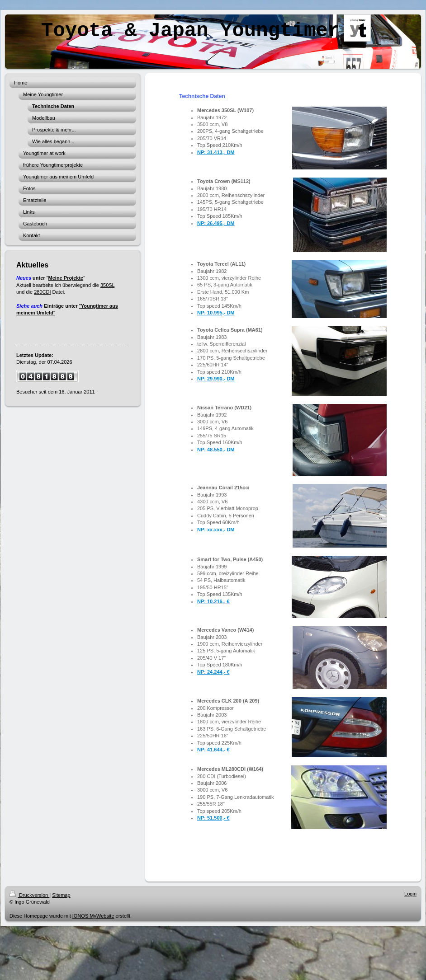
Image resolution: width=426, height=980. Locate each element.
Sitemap (61, 895)
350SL (107, 285)
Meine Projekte (66, 278)
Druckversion (29, 895)
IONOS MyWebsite (93, 916)
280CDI (42, 292)
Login (410, 894)
